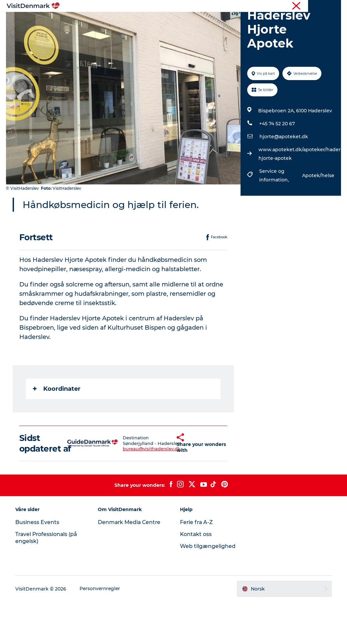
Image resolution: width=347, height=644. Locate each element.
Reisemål (130, 21)
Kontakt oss (196, 577)
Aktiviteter (165, 21)
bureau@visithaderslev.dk (139, 486)
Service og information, (274, 207)
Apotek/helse (318, 207)
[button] (165, 480)
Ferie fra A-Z (197, 565)
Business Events (39, 565)
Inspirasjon (94, 21)
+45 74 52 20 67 (277, 155)
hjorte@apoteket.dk (283, 168)
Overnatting (203, 21)
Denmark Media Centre (131, 565)
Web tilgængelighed (208, 588)
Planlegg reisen (247, 21)
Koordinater (57, 420)
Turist (315, 6)
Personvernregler (102, 631)
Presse (334, 6)
